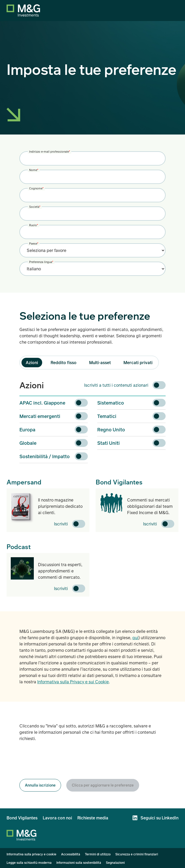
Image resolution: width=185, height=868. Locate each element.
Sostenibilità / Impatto (45, 456)
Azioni (32, 363)
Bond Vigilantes (22, 818)
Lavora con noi (57, 818)
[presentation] (59, 760)
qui (135, 638)
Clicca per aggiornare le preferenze (103, 785)
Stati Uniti (108, 443)
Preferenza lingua (41, 262)
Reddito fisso (64, 363)
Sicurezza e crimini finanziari (137, 854)
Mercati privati (138, 363)
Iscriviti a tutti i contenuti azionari (116, 385)
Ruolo (34, 225)
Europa (27, 430)
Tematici (107, 416)
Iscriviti (61, 524)
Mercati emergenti (40, 416)
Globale (28, 443)
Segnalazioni (115, 863)
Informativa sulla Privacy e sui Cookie (73, 682)
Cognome (36, 188)
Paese (34, 243)
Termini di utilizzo (98, 854)
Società (35, 207)
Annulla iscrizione (40, 785)
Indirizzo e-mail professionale (50, 151)
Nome (34, 170)
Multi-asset (100, 363)
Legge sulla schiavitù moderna (29, 863)
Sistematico (111, 403)
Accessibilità (71, 854)
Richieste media (93, 818)
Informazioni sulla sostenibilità (79, 863)
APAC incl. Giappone (42, 403)
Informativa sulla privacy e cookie (31, 854)
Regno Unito (111, 430)
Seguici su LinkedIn (159, 818)
